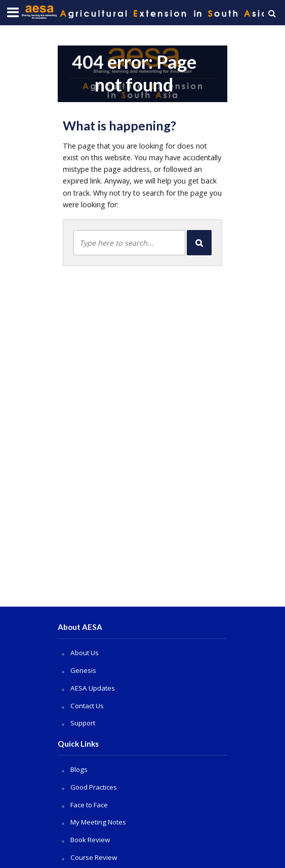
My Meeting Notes (98, 822)
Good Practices (94, 787)
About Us (85, 653)
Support (83, 723)
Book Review (90, 840)
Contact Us (87, 706)
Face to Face (89, 805)
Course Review (94, 857)
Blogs (79, 769)
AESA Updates (93, 688)
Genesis (83, 670)
